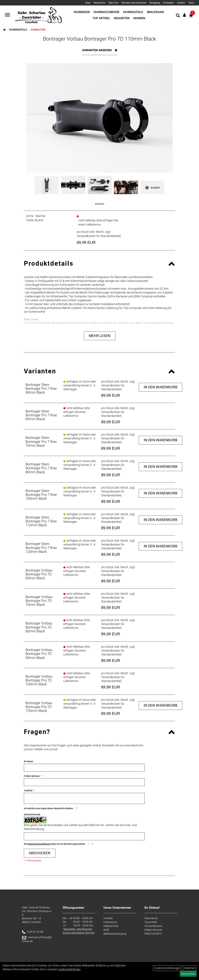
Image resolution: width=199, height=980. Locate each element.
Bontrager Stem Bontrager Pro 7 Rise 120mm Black (41, 548)
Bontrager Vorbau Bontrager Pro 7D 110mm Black (99, 39)
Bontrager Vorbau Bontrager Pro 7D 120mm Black (39, 707)
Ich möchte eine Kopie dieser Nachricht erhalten (49, 808)
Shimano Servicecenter (134, 3)
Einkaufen (169, 3)
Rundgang (155, 3)
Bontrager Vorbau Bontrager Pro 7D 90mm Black (39, 654)
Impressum (110, 922)
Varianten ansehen (97, 50)
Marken (139, 18)
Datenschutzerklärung (39, 844)
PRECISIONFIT (153, 934)
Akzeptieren (188, 974)
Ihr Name (29, 761)
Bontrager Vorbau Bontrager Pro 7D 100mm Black (39, 680)
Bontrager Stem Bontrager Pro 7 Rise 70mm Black (41, 442)
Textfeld (28, 791)
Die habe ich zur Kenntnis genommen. (55, 844)
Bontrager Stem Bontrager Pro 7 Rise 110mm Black (41, 521)
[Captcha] (84, 836)
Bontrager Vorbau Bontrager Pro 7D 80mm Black (39, 627)
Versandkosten (153, 926)
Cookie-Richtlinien (69, 969)
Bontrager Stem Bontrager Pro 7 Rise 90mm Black (41, 389)
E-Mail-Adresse (32, 776)
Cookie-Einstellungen (167, 968)
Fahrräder (82, 12)
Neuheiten (122, 18)
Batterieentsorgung (115, 934)
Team (191, 3)
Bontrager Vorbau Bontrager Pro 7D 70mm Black (39, 601)
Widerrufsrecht (153, 930)
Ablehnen (190, 968)
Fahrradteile (133, 12)
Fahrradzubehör (106, 12)
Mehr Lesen (100, 336)
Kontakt (108, 918)
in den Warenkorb (161, 387)
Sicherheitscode (32, 814)
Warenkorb (99, 3)
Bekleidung (155, 12)
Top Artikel (101, 18)
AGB (106, 930)
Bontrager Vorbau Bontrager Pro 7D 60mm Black (39, 574)
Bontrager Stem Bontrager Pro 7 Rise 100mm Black (41, 495)
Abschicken (40, 853)
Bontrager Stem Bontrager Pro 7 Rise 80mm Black (41, 468)
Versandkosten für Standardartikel (98, 236)
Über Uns (113, 3)
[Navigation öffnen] (7, 15)
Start (88, 3)
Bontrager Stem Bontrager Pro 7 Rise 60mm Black (41, 415)
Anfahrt (181, 3)
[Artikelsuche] (178, 16)
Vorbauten (38, 30)
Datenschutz (111, 926)
